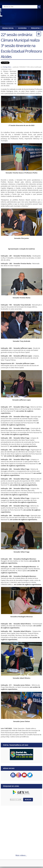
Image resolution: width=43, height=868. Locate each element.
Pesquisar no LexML (11, 786)
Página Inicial (8, 28)
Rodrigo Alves (7, 67)
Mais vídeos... (21, 855)
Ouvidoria (22, 28)
